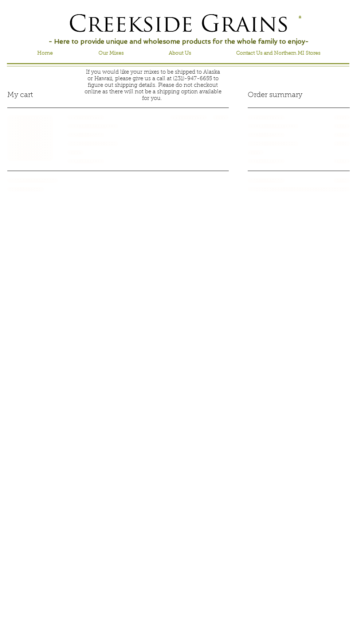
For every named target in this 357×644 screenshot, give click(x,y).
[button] (300, 17)
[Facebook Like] (44, 19)
